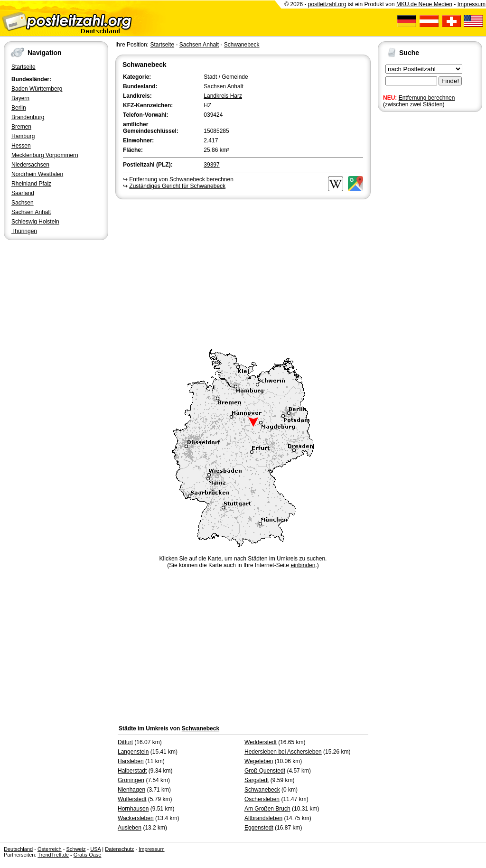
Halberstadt (132, 771)
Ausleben (130, 828)
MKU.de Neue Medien (424, 4)
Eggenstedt (259, 828)
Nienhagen (131, 790)
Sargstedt (257, 780)
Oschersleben (262, 799)
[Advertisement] (243, 272)
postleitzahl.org (327, 4)
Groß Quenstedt (265, 771)
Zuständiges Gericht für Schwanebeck (177, 186)
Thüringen (24, 231)
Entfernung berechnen (427, 98)
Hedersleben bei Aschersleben (283, 752)
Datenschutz (119, 849)
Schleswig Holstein (35, 222)
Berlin (19, 108)
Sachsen (23, 203)
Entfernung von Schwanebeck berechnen (181, 179)
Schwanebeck (242, 45)
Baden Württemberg (37, 89)
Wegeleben (259, 761)
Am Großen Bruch (267, 809)
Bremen (21, 127)
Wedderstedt (261, 742)
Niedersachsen (30, 165)
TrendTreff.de (53, 855)
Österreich (50, 849)
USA (95, 849)
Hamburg (23, 136)
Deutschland (18, 849)
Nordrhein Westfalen (37, 174)
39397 (211, 165)
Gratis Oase (88, 855)
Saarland (23, 193)
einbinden (303, 565)
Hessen (21, 146)
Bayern (20, 98)
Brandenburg (28, 117)
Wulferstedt (132, 799)
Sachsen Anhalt (31, 212)
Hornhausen (133, 809)
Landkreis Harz (223, 96)
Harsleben (131, 761)
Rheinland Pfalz (31, 184)
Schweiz (76, 849)
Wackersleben (136, 818)
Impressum (472, 4)
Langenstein (133, 752)
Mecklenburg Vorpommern (45, 155)
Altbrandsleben (263, 818)
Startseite (23, 67)
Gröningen (131, 780)
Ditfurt (125, 742)
